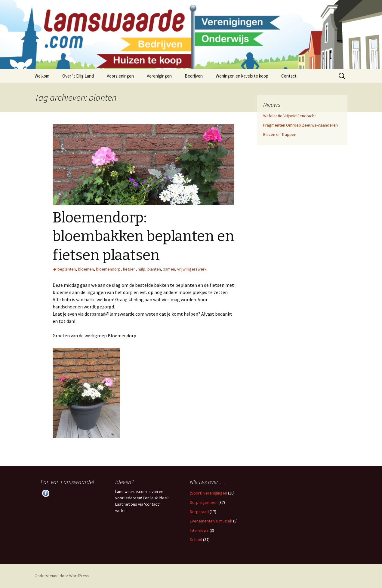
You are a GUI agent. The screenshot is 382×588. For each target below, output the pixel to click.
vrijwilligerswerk (192, 269)
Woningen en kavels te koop (242, 76)
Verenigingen (159, 76)
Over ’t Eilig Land (78, 76)
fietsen (129, 269)
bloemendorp (108, 269)
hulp (142, 269)
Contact (289, 76)
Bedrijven (194, 76)
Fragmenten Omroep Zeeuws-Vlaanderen (300, 125)
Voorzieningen (120, 76)
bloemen (86, 269)
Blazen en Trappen (280, 134)
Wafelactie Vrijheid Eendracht (290, 116)
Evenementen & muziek (211, 521)
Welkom (42, 76)
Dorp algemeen (204, 502)
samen (169, 269)
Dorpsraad (199, 512)
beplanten (67, 269)
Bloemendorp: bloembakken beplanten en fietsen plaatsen (143, 236)
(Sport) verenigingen (208, 493)
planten (154, 269)
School (196, 540)
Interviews (199, 530)
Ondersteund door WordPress (62, 576)
